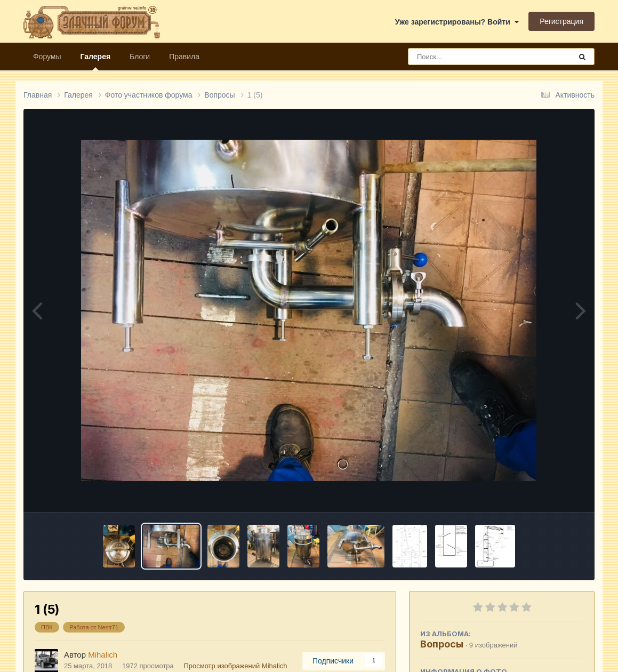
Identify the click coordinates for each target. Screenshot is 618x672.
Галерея (96, 61)
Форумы (47, 57)
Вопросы (442, 644)
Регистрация (561, 21)
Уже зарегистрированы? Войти (457, 22)
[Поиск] (470, 57)
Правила (184, 57)
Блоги (140, 57)
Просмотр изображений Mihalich (235, 666)
